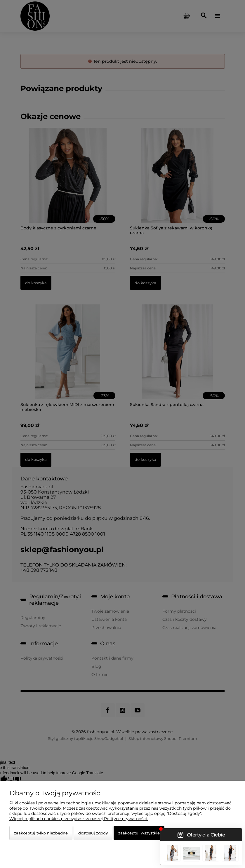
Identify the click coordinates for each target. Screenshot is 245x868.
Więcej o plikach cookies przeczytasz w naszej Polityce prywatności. (79, 819)
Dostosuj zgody (93, 833)
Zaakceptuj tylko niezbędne (41, 833)
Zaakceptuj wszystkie (139, 833)
